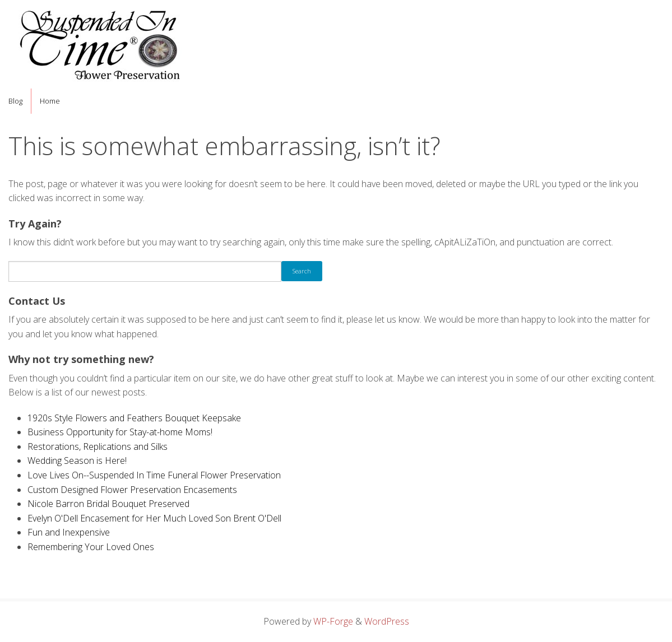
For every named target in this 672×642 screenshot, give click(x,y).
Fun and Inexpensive (69, 532)
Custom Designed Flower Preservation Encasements (132, 490)
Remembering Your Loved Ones (91, 547)
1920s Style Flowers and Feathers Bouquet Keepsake (134, 418)
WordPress (387, 621)
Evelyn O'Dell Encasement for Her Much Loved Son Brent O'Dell (154, 518)
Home (50, 101)
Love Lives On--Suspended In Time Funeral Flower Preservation (154, 475)
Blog (15, 101)
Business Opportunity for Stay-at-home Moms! (120, 432)
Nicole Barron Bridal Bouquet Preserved (108, 504)
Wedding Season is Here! (77, 460)
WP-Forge (333, 621)
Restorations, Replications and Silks (98, 446)
